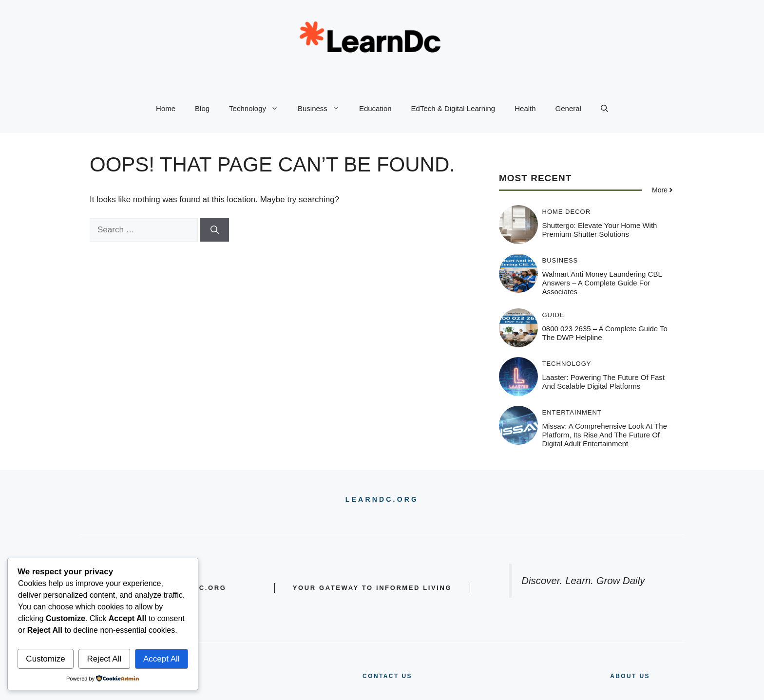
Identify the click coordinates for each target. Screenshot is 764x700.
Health (525, 108)
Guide (554, 315)
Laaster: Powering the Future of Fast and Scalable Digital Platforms (604, 382)
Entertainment (572, 412)
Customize (45, 659)
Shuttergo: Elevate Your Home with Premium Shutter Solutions (600, 230)
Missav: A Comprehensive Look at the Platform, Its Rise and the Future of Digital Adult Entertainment (605, 435)
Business (324, 109)
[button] (604, 109)
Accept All (162, 659)
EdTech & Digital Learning (453, 108)
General (568, 108)
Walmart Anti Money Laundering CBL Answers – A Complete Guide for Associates (602, 283)
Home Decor (567, 212)
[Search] (215, 230)
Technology (258, 109)
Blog (202, 108)
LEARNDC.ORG (382, 499)
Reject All (104, 659)
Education (375, 108)
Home (166, 108)
